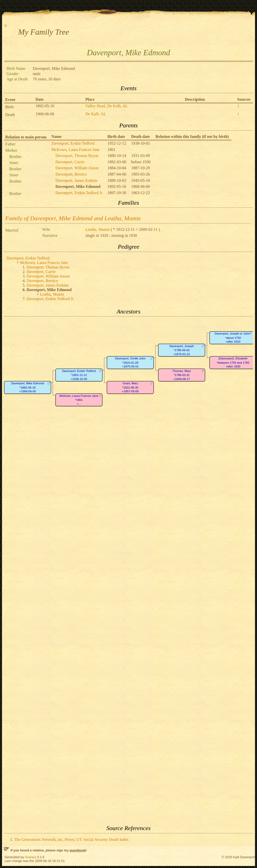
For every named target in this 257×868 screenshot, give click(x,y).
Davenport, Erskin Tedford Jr (79, 193)
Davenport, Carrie (70, 162)
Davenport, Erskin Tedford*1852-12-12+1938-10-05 (79, 375)
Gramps (31, 857)
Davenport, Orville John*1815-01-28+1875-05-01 (130, 363)
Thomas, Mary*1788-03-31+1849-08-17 (182, 375)
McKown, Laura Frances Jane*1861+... (79, 400)
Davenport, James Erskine (77, 180)
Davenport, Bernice (71, 174)
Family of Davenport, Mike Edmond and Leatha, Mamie (73, 218)
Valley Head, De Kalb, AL (107, 106)
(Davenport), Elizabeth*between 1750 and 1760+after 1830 (233, 363)
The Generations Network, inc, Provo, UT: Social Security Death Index (71, 839)
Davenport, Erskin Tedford (73, 143)
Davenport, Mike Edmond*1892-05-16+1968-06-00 (27, 388)
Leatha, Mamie (98, 229)
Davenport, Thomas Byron (77, 156)
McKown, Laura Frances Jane (76, 150)
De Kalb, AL (96, 114)
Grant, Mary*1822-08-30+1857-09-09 (130, 388)
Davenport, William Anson (77, 168)
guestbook (78, 850)
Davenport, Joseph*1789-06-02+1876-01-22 (182, 350)
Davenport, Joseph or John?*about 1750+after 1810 (233, 338)
